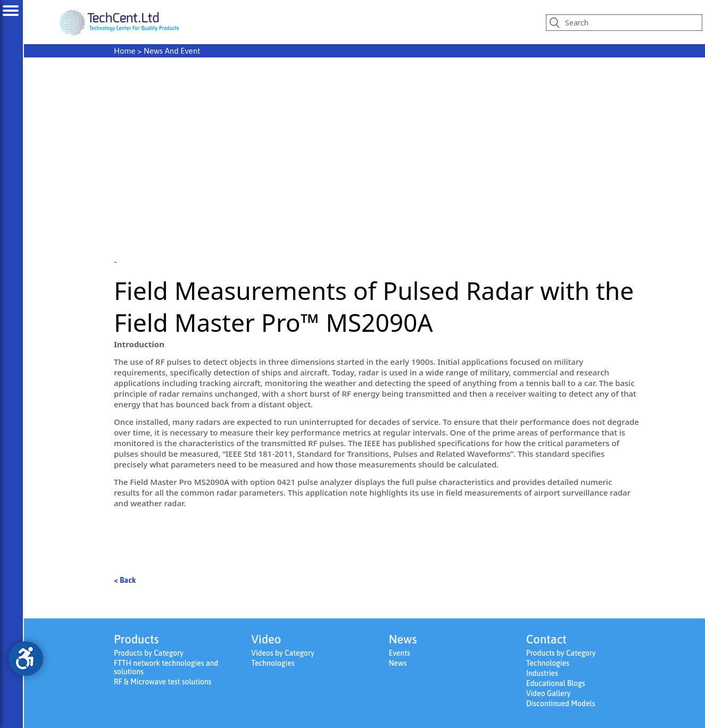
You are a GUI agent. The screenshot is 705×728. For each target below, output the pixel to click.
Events (400, 653)
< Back (125, 580)
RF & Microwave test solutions (163, 682)
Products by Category (149, 653)
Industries (542, 673)
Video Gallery (549, 693)
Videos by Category (283, 653)
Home (125, 51)
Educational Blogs (556, 683)
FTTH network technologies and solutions (166, 667)
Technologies (273, 663)
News (398, 663)
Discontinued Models (561, 704)
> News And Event (157, 51)
